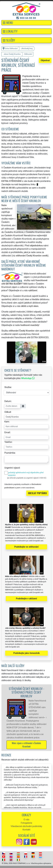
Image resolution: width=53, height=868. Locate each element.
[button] (26, 23)
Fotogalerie (26, 823)
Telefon (8, 442)
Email (7, 432)
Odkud (8, 412)
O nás (26, 820)
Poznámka (10, 453)
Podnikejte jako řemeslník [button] (26, 653)
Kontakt (26, 830)
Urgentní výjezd (12, 468)
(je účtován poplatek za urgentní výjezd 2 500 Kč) (27, 478)
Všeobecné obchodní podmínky (26, 826)
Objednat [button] (45, 60)
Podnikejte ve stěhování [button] (26, 547)
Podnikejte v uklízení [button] (26, 599)
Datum (8, 401)
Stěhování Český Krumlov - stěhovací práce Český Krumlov (26, 692)
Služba (8, 387)
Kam (7, 422)
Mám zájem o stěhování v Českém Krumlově (26, 745)
